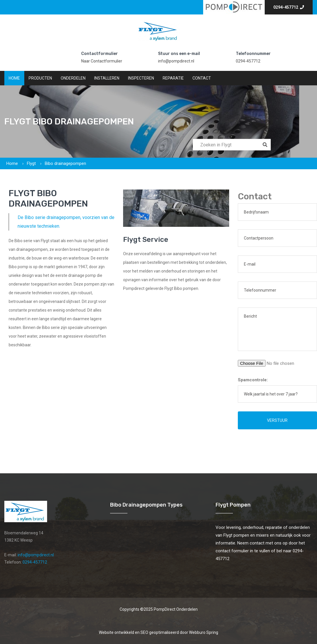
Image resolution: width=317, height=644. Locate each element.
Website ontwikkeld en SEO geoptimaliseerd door (158, 632)
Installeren (107, 78)
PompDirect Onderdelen (176, 609)
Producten (40, 78)
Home (14, 78)
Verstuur (277, 420)
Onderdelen (73, 78)
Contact (202, 78)
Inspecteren (141, 78)
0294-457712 (289, 7)
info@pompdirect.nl (176, 61)
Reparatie (173, 78)
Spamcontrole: (253, 380)
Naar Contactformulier (102, 61)
